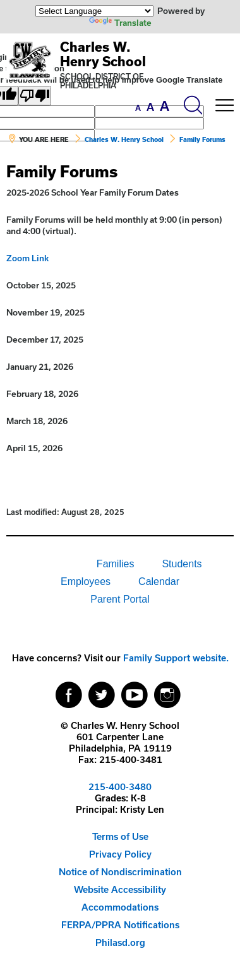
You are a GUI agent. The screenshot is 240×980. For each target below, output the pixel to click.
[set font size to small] (138, 108)
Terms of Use (120, 836)
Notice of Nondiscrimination (120, 872)
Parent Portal (120, 599)
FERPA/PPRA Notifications (120, 925)
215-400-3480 (120, 787)
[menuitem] (39, 564)
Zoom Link (27, 258)
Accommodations (120, 907)
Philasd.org (120, 942)
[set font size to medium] (150, 107)
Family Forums (202, 139)
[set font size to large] (165, 106)
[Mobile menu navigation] (224, 105)
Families (116, 564)
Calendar (159, 582)
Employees (86, 582)
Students (182, 564)
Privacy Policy (120, 854)
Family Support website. (176, 658)
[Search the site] (193, 105)
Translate (120, 23)
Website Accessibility (120, 889)
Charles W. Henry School (103, 54)
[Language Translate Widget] (94, 11)
